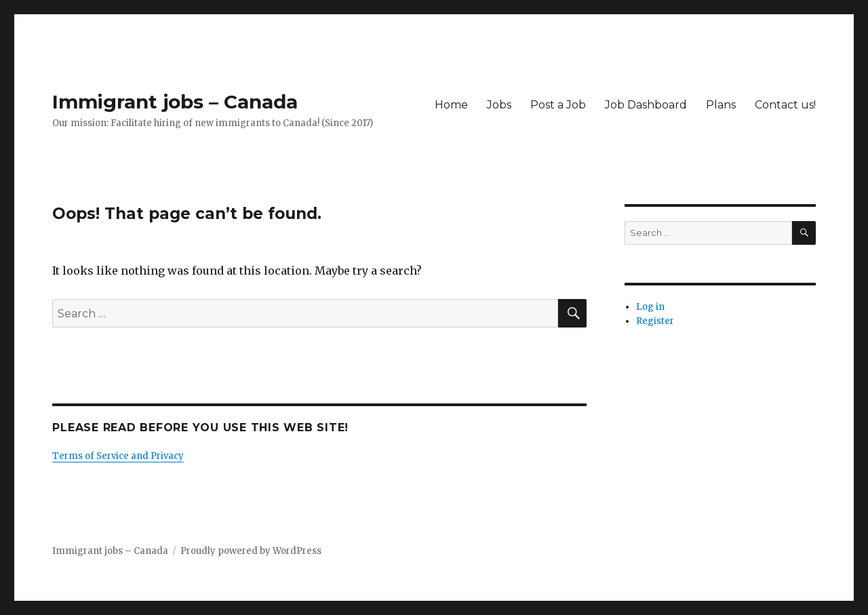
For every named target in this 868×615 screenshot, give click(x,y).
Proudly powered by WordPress (251, 551)
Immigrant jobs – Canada (175, 102)
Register (655, 321)
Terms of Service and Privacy (118, 456)
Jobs (499, 105)
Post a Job (558, 105)
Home (451, 105)
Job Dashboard (646, 105)
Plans (721, 105)
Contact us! (785, 105)
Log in (650, 307)
